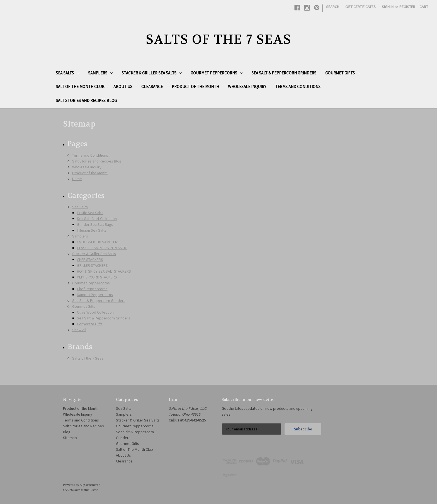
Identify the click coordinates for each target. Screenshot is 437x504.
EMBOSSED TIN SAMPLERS (98, 242)
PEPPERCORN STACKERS (97, 277)
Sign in (388, 7)
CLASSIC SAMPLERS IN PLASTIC (102, 248)
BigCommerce (90, 485)
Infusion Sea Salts (92, 230)
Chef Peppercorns (92, 289)
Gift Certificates (360, 7)
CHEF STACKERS (90, 260)
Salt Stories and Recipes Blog (86, 100)
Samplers (100, 73)
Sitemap (70, 438)
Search (333, 7)
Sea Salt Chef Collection (97, 219)
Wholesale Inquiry (247, 87)
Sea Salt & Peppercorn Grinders (284, 73)
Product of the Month (195, 87)
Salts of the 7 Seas (88, 358)
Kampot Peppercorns (95, 295)
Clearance (152, 87)
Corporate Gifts (90, 324)
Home (77, 179)
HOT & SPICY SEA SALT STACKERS (104, 271)
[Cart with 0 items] (424, 7)
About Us (123, 87)
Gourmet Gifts (343, 73)
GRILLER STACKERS (92, 265)
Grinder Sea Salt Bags (95, 224)
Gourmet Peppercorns (217, 73)
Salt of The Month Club (80, 87)
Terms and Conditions (298, 87)
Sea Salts (67, 73)
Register (407, 7)
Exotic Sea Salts (90, 213)
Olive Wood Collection (95, 312)
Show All (79, 330)
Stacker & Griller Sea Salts (152, 73)
